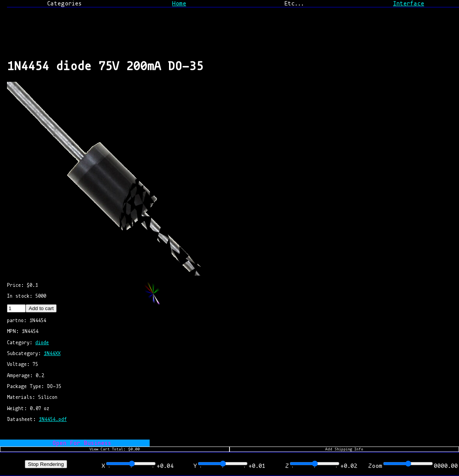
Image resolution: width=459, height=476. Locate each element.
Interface (409, 3)
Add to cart (41, 308)
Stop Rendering (46, 464)
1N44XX (52, 353)
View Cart (115, 449)
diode (42, 342)
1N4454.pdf (53, 419)
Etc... (294, 3)
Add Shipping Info (344, 449)
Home (179, 3)
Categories (64, 3)
